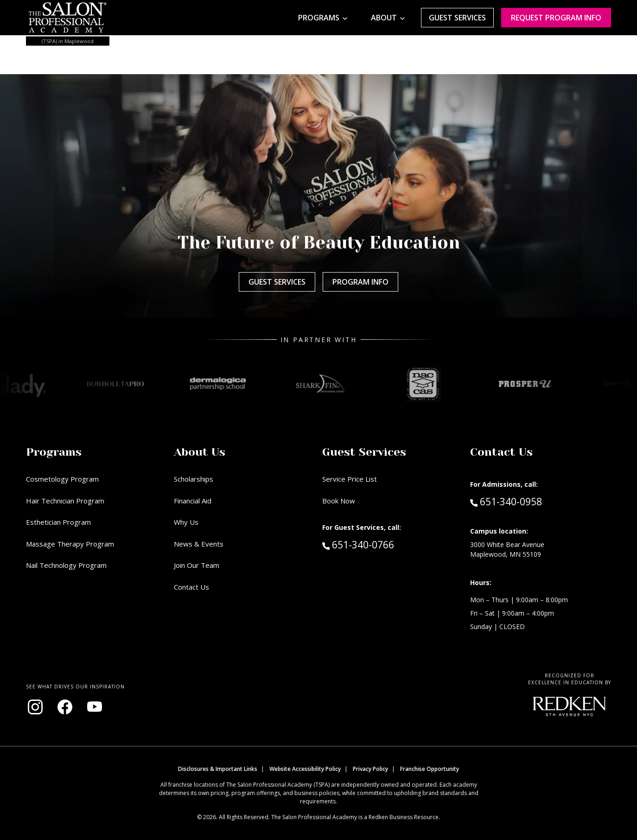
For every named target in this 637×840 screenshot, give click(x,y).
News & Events (199, 544)
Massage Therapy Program (70, 544)
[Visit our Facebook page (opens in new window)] (65, 707)
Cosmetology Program (62, 479)
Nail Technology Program (66, 565)
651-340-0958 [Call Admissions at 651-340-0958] (506, 501)
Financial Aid (193, 501)
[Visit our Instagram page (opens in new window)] (35, 707)
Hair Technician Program (65, 501)
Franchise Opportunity (430, 769)
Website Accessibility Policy (305, 769)
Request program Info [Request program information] (556, 18)
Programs (319, 18)
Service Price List (350, 479)
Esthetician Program (58, 522)
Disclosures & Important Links (218, 769)
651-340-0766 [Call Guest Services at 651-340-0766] (358, 544)
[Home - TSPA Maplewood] (68, 18)
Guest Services (457, 18)
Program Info (360, 282)
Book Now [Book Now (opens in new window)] (339, 501)
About (384, 18)
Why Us (186, 522)
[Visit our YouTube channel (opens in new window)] (95, 707)
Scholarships (194, 479)
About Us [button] (200, 452)
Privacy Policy (370, 769)
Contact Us (191, 587)
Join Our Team (197, 565)
